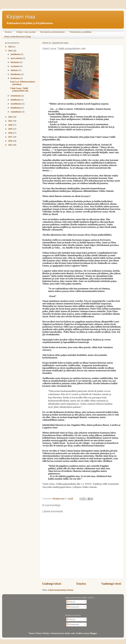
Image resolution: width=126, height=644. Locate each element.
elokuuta (15, 70)
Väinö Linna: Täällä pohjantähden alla (19, 89)
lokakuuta (15, 62)
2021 (10, 121)
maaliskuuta (16, 104)
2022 (10, 117)
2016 (10, 141)
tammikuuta (16, 112)
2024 (10, 47)
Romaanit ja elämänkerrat (52, 32)
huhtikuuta (16, 100)
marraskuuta (17, 58)
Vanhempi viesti (111, 584)
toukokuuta (16, 96)
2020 (10, 125)
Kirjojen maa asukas (26, 32)
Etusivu (8, 32)
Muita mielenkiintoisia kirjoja (18, 37)
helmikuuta (16, 108)
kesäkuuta (16, 78)
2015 (10, 145)
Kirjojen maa (21, 17)
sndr (73, 633)
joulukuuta (16, 54)
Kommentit (73, 607)
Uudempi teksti (52, 584)
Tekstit (71, 602)
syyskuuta (15, 66)
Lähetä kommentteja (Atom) (61, 590)
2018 (10, 133)
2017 (10, 137)
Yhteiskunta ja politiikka (80, 32)
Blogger (93, 633)
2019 (10, 129)
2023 (10, 51)
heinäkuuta (16, 74)
